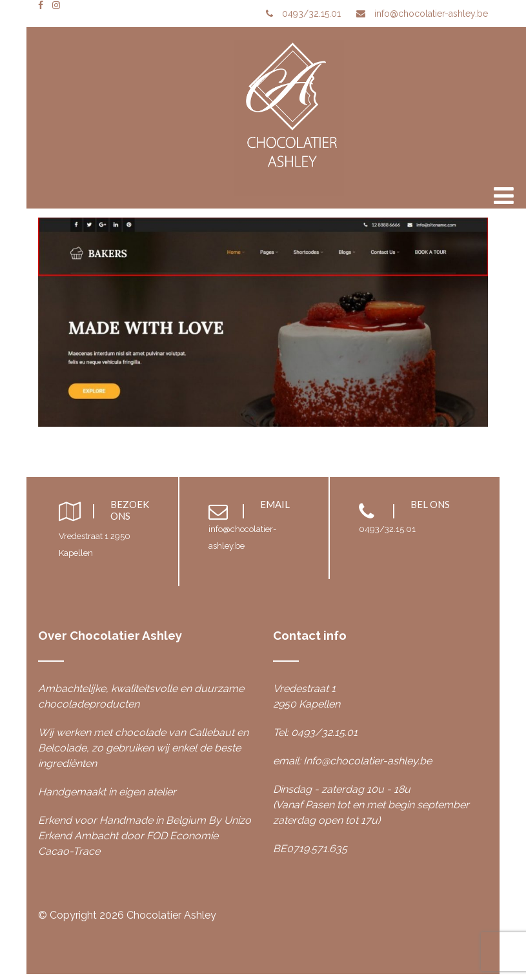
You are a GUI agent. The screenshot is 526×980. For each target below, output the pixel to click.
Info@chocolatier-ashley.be (368, 761)
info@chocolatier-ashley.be (431, 14)
